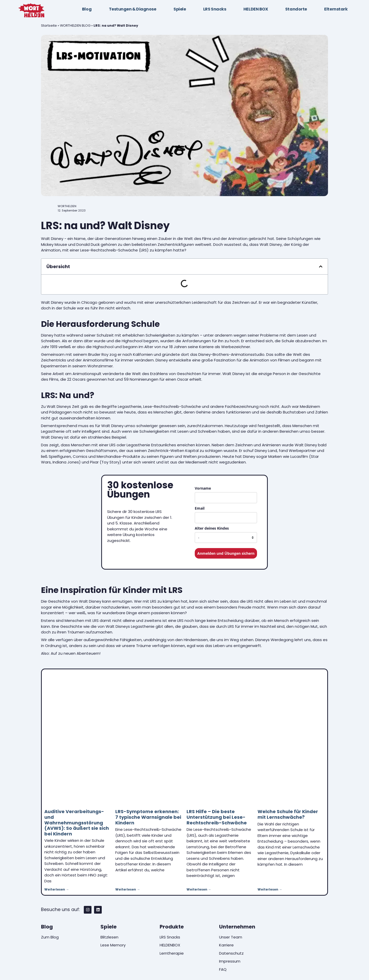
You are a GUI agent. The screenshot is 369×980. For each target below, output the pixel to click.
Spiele (180, 9)
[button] (321, 266)
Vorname (203, 488)
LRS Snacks (215, 9)
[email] (226, 518)
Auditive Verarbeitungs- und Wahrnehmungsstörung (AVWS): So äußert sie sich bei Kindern (77, 822)
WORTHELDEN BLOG (75, 26)
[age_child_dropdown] (226, 538)
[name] (226, 498)
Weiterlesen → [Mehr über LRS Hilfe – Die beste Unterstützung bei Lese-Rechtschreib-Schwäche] (199, 889)
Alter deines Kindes (212, 528)
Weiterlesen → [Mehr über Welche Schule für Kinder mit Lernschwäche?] (270, 889)
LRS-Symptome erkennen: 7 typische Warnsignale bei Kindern (148, 817)
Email (200, 508)
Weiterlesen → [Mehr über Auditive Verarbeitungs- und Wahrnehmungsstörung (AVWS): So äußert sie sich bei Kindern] (57, 889)
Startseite (49, 26)
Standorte (296, 9)
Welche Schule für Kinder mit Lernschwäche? (288, 814)
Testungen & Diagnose (133, 9)
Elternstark (336, 9)
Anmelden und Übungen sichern (226, 553)
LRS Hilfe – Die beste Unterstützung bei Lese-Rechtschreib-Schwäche (217, 817)
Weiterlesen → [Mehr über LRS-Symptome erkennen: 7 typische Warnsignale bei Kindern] (128, 889)
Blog (87, 9)
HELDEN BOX (256, 9)
